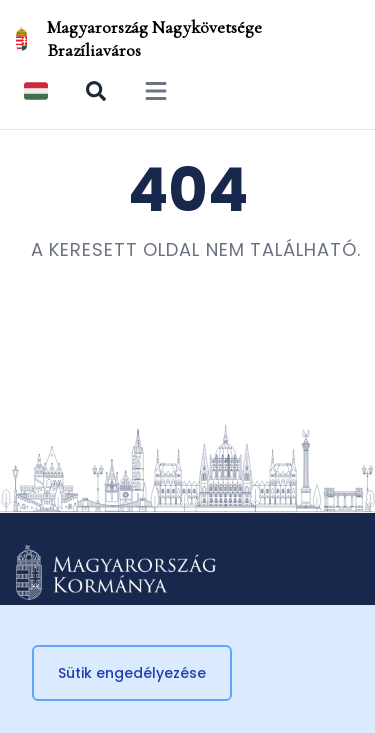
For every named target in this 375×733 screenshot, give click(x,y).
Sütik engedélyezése (132, 673)
